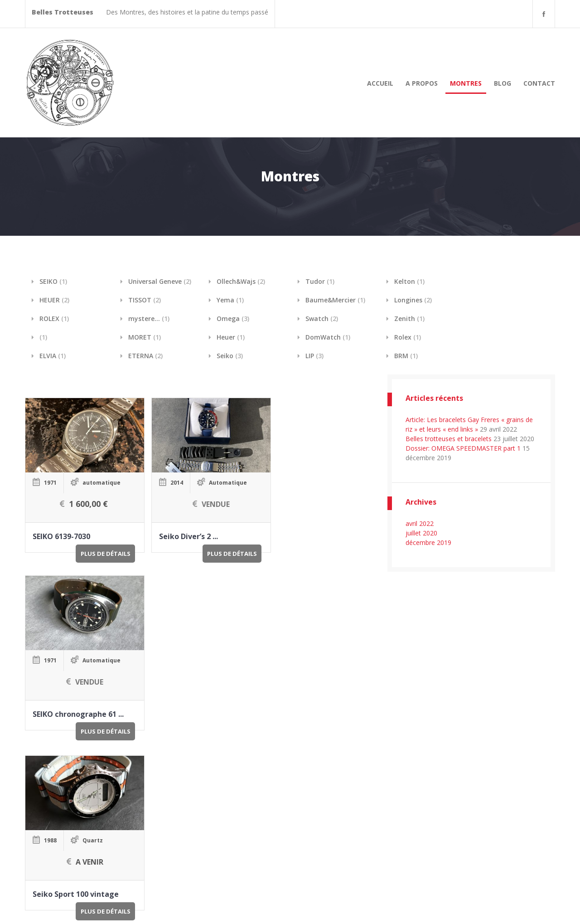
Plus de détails (95, 546)
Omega (233, 319)
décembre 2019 (428, 542)
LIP (314, 356)
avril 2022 (420, 523)
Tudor (320, 281)
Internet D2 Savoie (528, 907)
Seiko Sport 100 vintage (75, 702)
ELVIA (53, 356)
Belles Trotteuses (91, 907)
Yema (230, 300)
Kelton (409, 281)
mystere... (149, 319)
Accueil (380, 83)
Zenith (409, 319)
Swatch (322, 319)
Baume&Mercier (335, 300)
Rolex (408, 337)
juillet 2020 (421, 533)
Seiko (230, 356)
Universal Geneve (160, 281)
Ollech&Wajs (241, 281)
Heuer (231, 337)
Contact (539, 83)
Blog (503, 83)
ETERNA (145, 356)
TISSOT (145, 300)
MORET (145, 337)
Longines (413, 300)
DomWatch (328, 337)
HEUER (54, 300)
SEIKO (53, 281)
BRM (406, 356)
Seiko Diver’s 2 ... (178, 529)
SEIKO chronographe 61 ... (310, 529)
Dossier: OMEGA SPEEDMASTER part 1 (463, 448)
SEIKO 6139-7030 (61, 529)
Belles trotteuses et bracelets (449, 439)
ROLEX (54, 319)
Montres (466, 83)
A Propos (422, 83)
